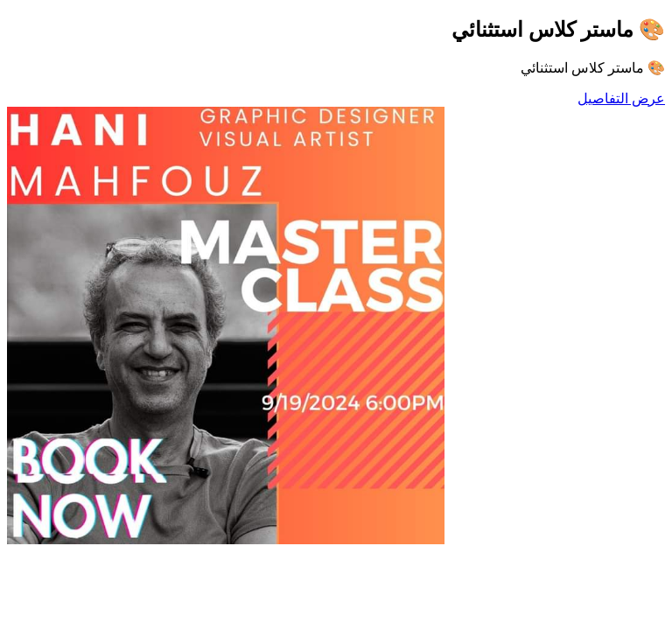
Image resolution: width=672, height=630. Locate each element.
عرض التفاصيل (621, 98)
